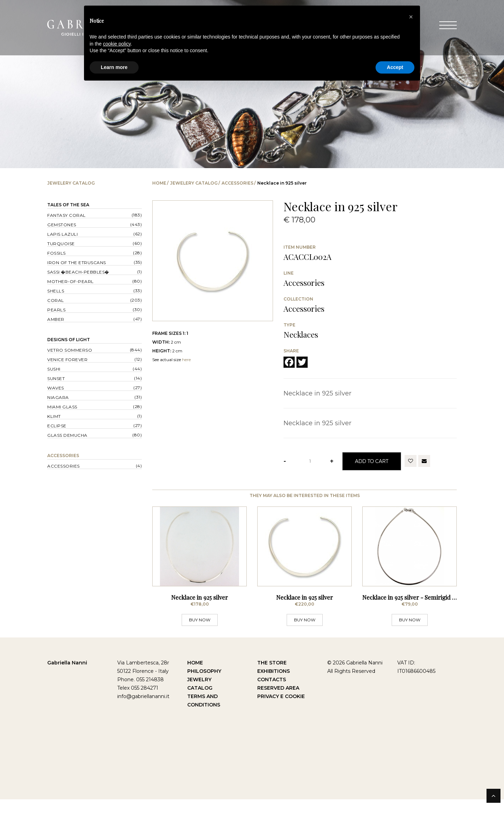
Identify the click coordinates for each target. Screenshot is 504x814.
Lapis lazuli (62, 234)
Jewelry (199, 694)
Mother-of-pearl (71, 281)
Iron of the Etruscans (77, 263)
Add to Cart (372, 461)
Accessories (237, 183)
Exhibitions (274, 686)
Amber (56, 319)
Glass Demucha (67, 435)
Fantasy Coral (66, 215)
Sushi (54, 369)
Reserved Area (278, 703)
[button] (411, 17)
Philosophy (204, 686)
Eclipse (57, 426)
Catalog (200, 703)
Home (159, 183)
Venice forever (67, 360)
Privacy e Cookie (281, 711)
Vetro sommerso (70, 350)
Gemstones (62, 225)
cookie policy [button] (117, 44)
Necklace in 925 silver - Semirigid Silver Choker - (428, 612)
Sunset (56, 378)
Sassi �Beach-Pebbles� (78, 272)
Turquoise (61, 244)
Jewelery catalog (194, 183)
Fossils (57, 253)
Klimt (54, 416)
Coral (56, 300)
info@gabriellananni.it (143, 711)
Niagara (58, 397)
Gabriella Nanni (67, 677)
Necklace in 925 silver (199, 612)
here (186, 360)
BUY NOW (200, 634)
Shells (56, 291)
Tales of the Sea (68, 205)
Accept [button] (395, 67)
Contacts (272, 694)
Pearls (56, 310)
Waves (56, 388)
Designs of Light (69, 340)
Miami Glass (62, 407)
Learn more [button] (114, 67)
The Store (272, 677)
